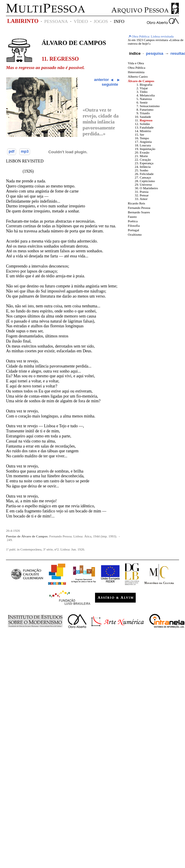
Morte (144, 156)
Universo (146, 184)
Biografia (146, 85)
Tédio (144, 92)
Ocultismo (135, 234)
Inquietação (148, 149)
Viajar (144, 88)
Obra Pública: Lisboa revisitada (151, 36)
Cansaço (146, 177)
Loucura (145, 145)
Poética (133, 221)
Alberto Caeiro (138, 76)
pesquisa (154, 53)
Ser (142, 134)
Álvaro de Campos (74, 43)
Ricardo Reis (137, 203)
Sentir (144, 102)
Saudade (146, 117)
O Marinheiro (149, 188)
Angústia (146, 142)
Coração (145, 159)
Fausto (132, 217)
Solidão (145, 124)
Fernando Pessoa (139, 208)
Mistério (146, 131)
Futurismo (147, 110)
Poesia (144, 192)
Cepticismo (147, 181)
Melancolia (147, 95)
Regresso (146, 120)
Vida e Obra (136, 63)
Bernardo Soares (139, 212)
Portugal (134, 230)
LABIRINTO (23, 21)
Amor (144, 199)
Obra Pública (137, 68)
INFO (119, 21)
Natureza (146, 99)
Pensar (144, 195)
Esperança (147, 163)
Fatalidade (147, 127)
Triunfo (145, 113)
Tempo (144, 138)
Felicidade (147, 174)
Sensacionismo (150, 106)
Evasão (145, 152)
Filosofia (134, 226)
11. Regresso (60, 59)
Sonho (144, 170)
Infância (145, 167)
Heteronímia (136, 72)
